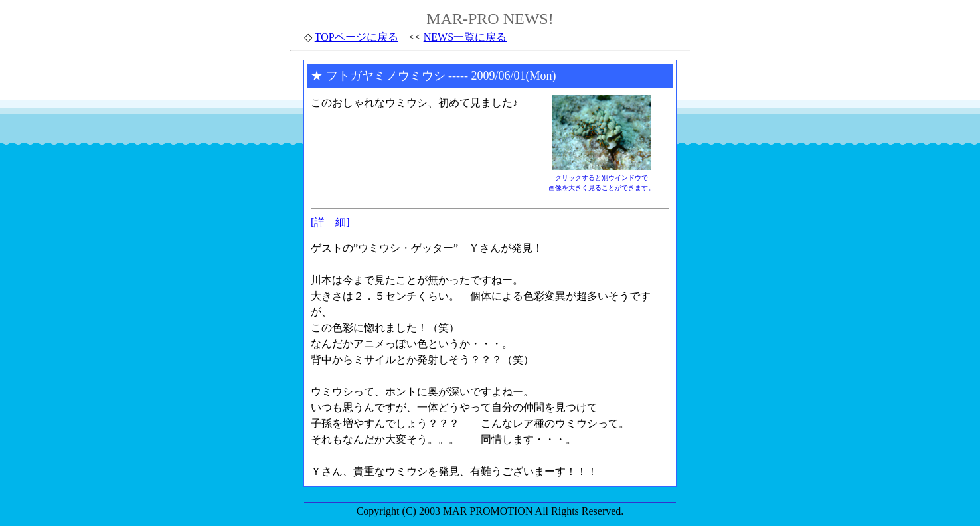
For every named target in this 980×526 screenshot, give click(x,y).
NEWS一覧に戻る (465, 37)
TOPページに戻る (357, 37)
